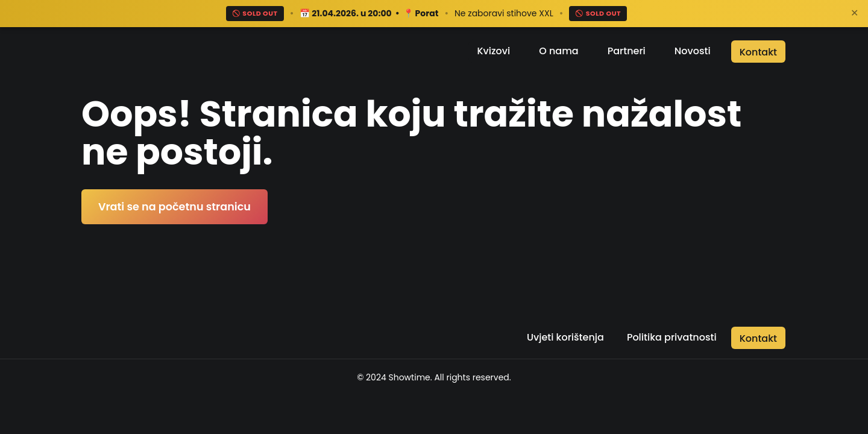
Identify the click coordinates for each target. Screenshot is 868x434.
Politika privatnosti (672, 337)
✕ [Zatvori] (854, 13)
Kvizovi (493, 51)
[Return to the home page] (149, 51)
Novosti (693, 51)
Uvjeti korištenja (565, 337)
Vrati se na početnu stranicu (175, 207)
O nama (558, 51)
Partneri (627, 51)
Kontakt (758, 52)
